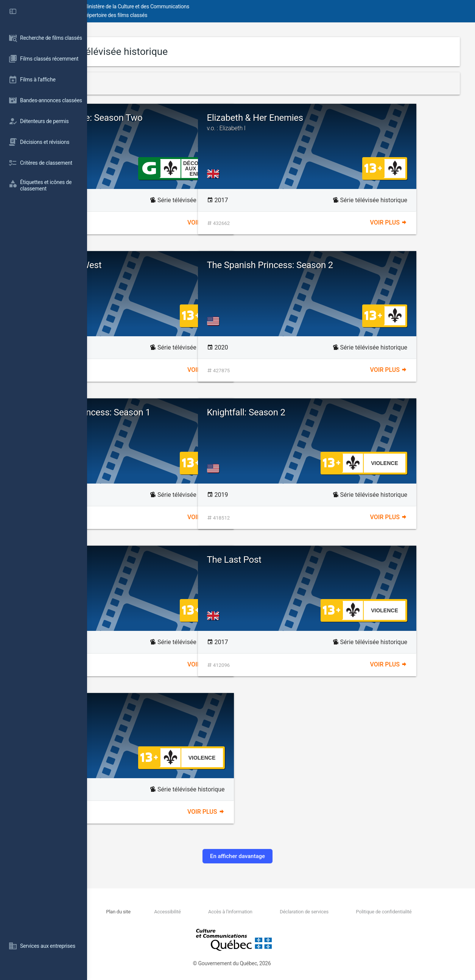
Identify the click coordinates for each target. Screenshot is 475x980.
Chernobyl (131, 560)
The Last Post (321, 560)
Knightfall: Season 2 (333, 412)
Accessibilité (218, 912)
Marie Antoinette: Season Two (170, 118)
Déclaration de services (327, 912)
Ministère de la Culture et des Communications (223, 6)
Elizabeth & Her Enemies (373, 122)
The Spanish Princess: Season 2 (357, 265)
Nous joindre (151, 912)
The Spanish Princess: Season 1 (174, 412)
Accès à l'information (267, 912)
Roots (123, 707)
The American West (150, 265)
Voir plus (249, 222)
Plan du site (183, 912)
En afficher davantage (281, 856)
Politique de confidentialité (392, 912)
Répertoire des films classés (202, 15)
